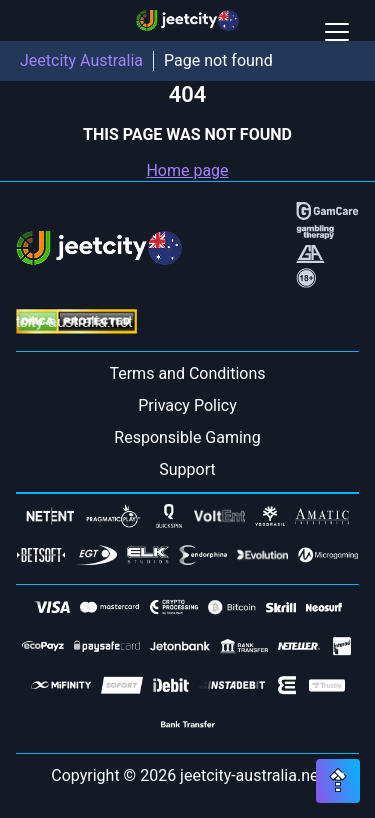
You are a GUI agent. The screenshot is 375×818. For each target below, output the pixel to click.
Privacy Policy (187, 405)
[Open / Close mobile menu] (337, 32)
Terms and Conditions (187, 373)
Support (187, 469)
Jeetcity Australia (81, 60)
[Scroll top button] (338, 781)
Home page (187, 170)
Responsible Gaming (187, 437)
